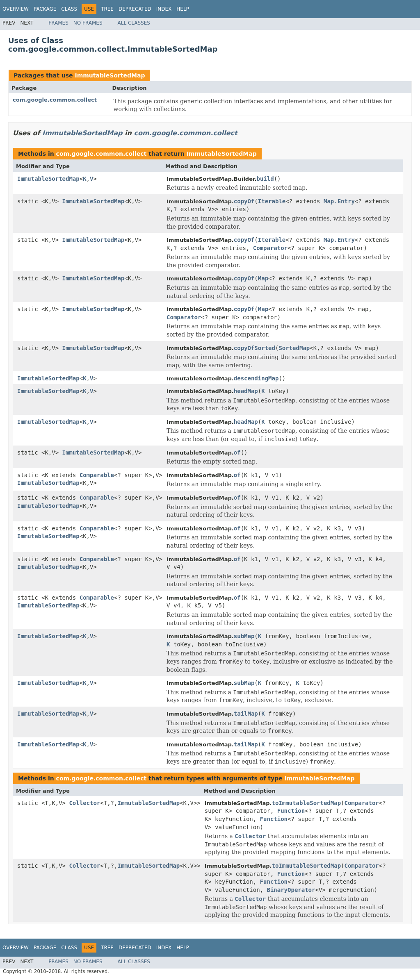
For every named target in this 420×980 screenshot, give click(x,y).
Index (164, 9)
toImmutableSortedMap (307, 803)
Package (45, 9)
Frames (58, 23)
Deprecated (135, 9)
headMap (246, 391)
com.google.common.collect (55, 100)
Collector (84, 803)
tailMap (246, 714)
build (265, 179)
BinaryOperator (291, 890)
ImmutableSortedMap (110, 75)
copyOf (244, 201)
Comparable (97, 475)
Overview (16, 9)
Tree (107, 9)
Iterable (272, 201)
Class (69, 9)
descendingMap (256, 378)
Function (291, 811)
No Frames (88, 23)
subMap (244, 636)
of (237, 452)
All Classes (134, 23)
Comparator (270, 248)
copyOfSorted (255, 348)
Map (263, 278)
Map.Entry (339, 201)
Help (183, 9)
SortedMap (294, 348)
